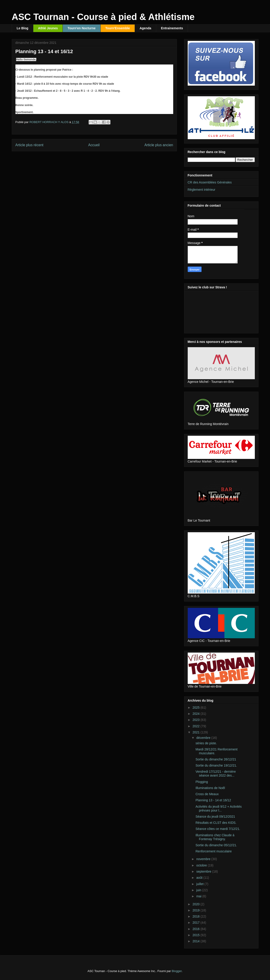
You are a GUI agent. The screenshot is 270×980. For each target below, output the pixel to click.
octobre (202, 865)
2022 (196, 726)
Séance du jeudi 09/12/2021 (215, 817)
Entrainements (172, 28)
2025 (196, 708)
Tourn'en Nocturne (82, 28)
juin (199, 890)
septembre (204, 871)
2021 (196, 732)
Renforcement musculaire (214, 851)
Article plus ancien (159, 145)
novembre (204, 859)
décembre (204, 738)
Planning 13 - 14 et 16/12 (213, 800)
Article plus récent (29, 145)
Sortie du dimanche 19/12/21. (216, 765)
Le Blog (23, 28)
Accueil (94, 145)
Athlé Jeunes (48, 28)
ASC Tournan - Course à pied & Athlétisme (103, 17)
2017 (196, 923)
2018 (196, 916)
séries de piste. (206, 743)
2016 (196, 929)
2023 (196, 720)
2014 (196, 941)
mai (199, 896)
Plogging (202, 782)
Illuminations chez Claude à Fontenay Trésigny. (215, 837)
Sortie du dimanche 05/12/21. (216, 845)
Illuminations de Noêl (210, 788)
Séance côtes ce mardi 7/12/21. (218, 829)
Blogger (177, 971)
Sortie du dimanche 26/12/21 (216, 759)
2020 (196, 904)
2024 (196, 714)
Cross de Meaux (207, 794)
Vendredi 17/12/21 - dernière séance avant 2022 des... (215, 773)
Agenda (145, 28)
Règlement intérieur (202, 190)
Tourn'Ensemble (118, 28)
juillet (200, 884)
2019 (196, 910)
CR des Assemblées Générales (210, 182)
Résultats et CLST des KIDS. (216, 823)
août (200, 878)
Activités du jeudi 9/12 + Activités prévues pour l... (219, 808)
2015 (196, 935)
